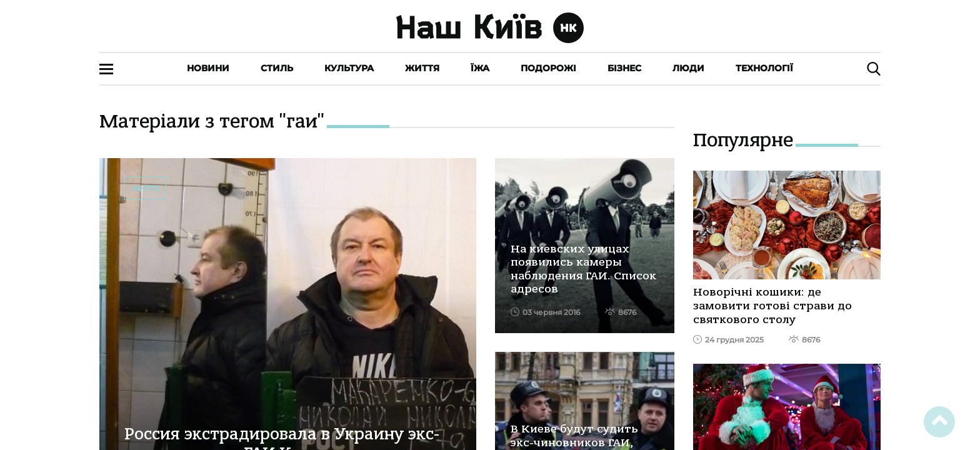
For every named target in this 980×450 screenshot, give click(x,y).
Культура (349, 68)
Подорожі (548, 68)
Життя (422, 68)
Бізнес (624, 68)
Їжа (480, 68)
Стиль (277, 68)
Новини (208, 68)
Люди (688, 68)
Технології (764, 68)
